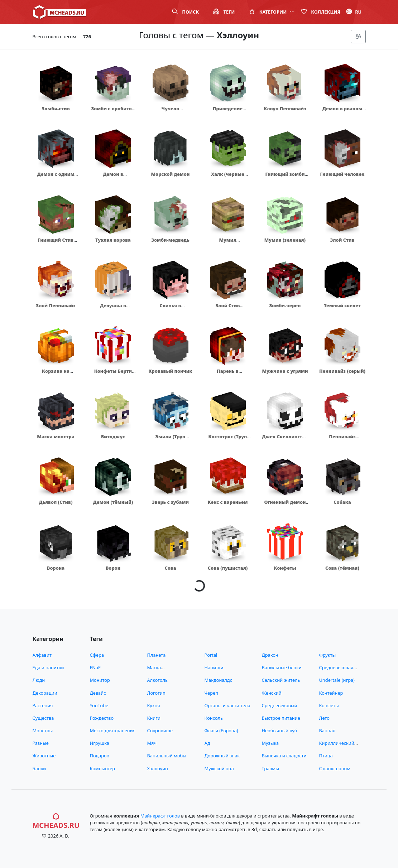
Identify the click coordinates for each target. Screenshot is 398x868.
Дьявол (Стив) (56, 502)
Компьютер (103, 768)
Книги (154, 718)
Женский (272, 693)
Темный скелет (342, 305)
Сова (170, 568)
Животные (44, 756)
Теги (224, 12)
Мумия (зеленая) (285, 240)
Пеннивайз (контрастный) (342, 440)
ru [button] (354, 12)
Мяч (152, 743)
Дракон (270, 655)
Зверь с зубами (170, 502)
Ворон (113, 568)
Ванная (327, 730)
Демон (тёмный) (113, 502)
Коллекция (321, 12)
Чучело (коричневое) (170, 112)
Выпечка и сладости (284, 756)
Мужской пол (219, 768)
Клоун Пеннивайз (285, 108)
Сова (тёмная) (342, 568)
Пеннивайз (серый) (342, 371)
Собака (342, 502)
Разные (41, 743)
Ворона (56, 568)
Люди (39, 680)
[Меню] (358, 37)
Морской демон (171, 174)
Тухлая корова (113, 240)
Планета (157, 655)
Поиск (185, 12)
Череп (211, 693)
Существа (43, 718)
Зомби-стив (56, 108)
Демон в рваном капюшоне (342, 112)
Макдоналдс (218, 680)
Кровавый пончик (170, 371)
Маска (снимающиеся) (165, 671)
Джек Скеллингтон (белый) (285, 440)
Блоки (39, 768)
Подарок (100, 756)
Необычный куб (280, 730)
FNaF (95, 667)
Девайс (98, 693)
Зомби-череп (285, 305)
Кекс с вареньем (228, 502)
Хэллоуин (158, 768)
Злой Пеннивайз (56, 305)
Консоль (214, 718)
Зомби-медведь (170, 240)
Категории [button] (271, 12)
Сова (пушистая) (228, 568)
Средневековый (280, 705)
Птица (326, 756)
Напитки (214, 667)
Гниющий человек (342, 174)
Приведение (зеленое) (228, 112)
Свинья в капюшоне (170, 309)
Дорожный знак (222, 756)
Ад (207, 743)
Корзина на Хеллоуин (56, 374)
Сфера (97, 655)
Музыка (270, 743)
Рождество (102, 718)
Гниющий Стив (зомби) (56, 243)
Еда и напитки (48, 667)
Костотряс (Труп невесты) (228, 440)
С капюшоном (335, 768)
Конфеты (285, 568)
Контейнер (331, 693)
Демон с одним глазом (56, 177)
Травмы (270, 768)
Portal (211, 655)
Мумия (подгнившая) (228, 243)
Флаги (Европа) (221, 730)
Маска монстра (56, 437)
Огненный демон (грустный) (285, 505)
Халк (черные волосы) (228, 177)
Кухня (154, 705)
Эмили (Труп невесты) (171, 440)
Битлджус (113, 437)
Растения (43, 705)
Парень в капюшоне (227, 374)
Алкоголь (157, 680)
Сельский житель (281, 680)
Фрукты (328, 655)
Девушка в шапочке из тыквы (113, 309)
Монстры (43, 730)
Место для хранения (113, 730)
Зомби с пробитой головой (113, 112)
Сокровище (160, 730)
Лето (324, 718)
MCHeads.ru (56, 821)
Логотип (156, 693)
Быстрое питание (281, 718)
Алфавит (42, 655)
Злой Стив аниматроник (228, 309)
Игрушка (100, 743)
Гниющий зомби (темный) (285, 177)
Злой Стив (342, 240)
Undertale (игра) (337, 680)
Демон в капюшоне (113, 177)
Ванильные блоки (282, 667)
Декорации (45, 693)
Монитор (100, 680)
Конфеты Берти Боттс (113, 374)
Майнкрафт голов (160, 816)
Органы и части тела (227, 705)
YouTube (99, 705)
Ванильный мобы (167, 756)
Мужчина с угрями (285, 371)
